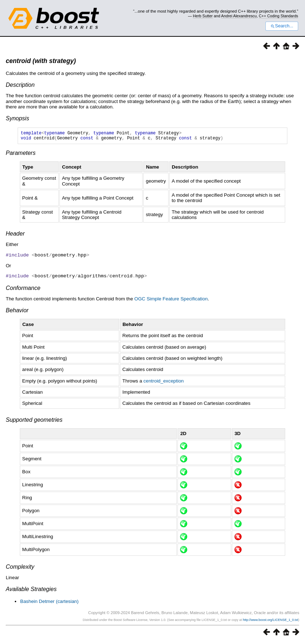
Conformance (23, 289)
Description (20, 85)
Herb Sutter (203, 16)
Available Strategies (31, 591)
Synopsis (17, 118)
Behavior (17, 312)
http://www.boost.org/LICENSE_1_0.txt (270, 621)
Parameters (21, 155)
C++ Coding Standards (279, 16)
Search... (282, 26)
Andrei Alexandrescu (239, 16)
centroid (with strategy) (41, 61)
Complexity (20, 568)
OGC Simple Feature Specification (171, 300)
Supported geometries (34, 421)
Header (15, 236)
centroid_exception (163, 382)
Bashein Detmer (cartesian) (49, 603)
